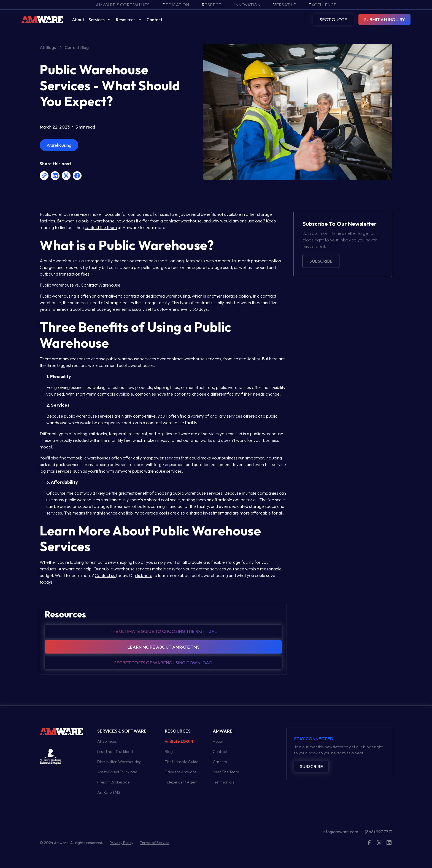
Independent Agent (181, 782)
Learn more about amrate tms (163, 647)
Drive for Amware (180, 772)
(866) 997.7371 (379, 832)
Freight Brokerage (113, 782)
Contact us (105, 575)
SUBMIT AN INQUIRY (384, 20)
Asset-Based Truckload (117, 772)
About (78, 20)
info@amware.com (340, 832)
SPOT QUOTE (333, 20)
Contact (154, 20)
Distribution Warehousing (119, 762)
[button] (100, 20)
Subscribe (321, 261)
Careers (220, 762)
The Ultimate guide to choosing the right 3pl (163, 631)
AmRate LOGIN (179, 741)
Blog (169, 752)
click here (144, 575)
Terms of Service (155, 843)
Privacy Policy (121, 843)
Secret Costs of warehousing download (163, 663)
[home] (42, 19)
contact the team (101, 227)
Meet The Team (226, 772)
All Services (107, 741)
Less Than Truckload (115, 752)
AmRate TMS (109, 792)
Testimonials (223, 782)
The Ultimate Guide (181, 762)
